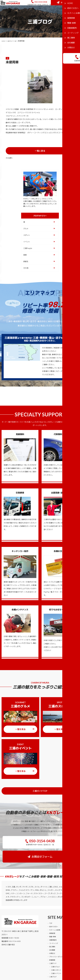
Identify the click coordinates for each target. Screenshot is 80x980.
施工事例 (53, 929)
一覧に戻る (46, 154)
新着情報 (53, 942)
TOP (51, 905)
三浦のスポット (57, 952)
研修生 (26, 258)
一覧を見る (25, 725)
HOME (4, 51)
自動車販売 (53, 922)
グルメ (26, 225)
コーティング (54, 925)
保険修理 (53, 915)
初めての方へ (54, 909)
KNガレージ (36, 968)
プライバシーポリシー (58, 939)
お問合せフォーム (66, 11)
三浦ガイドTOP (52, 787)
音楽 (25, 251)
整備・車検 (53, 919)
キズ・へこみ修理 (56, 912)
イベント (27, 238)
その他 (26, 264)
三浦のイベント (57, 956)
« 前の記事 (10, 153)
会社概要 (53, 932)
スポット (27, 231)
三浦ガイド (53, 946)
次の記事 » (69, 153)
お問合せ (53, 936)
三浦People (28, 245)
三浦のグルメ (56, 949)
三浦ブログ (13, 51)
